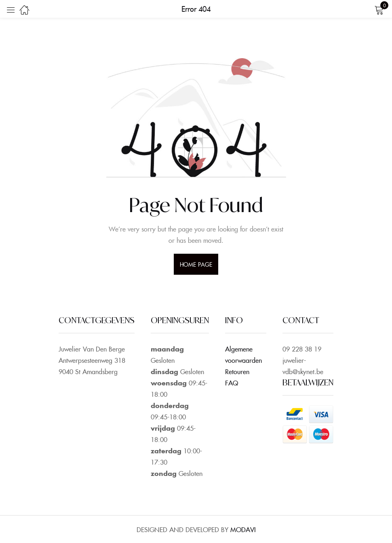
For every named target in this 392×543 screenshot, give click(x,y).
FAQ (232, 383)
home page (196, 264)
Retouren (237, 371)
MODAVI (243, 529)
